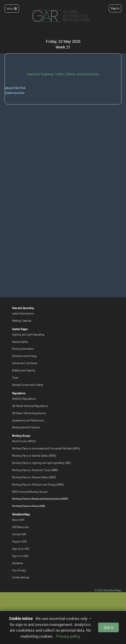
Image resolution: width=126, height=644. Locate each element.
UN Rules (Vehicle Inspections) (29, 413)
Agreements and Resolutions (28, 420)
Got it (108, 627)
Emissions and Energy (24, 356)
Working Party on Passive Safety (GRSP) (34, 477)
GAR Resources (20, 527)
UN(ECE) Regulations (24, 399)
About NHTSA (15, 88)
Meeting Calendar (22, 321)
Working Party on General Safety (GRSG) (34, 456)
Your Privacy (19, 570)
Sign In (115, 8)
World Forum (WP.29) (24, 441)
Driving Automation (23, 349)
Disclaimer (18, 563)
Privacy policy (68, 636)
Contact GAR (19, 534)
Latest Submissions (23, 313)
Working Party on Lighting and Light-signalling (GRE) (42, 463)
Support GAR (19, 541)
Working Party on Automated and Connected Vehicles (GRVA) (46, 448)
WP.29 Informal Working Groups (30, 492)
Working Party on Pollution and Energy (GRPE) (38, 485)
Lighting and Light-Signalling (28, 335)
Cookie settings (21, 577)
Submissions (15, 93)
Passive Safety (20, 342)
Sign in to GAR (20, 556)
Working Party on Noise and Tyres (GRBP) (35, 470)
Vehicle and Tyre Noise (25, 363)
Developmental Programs (26, 427)
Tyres (15, 378)
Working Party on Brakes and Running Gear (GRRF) (40, 499)
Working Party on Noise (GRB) (29, 506)
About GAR (18, 520)
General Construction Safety (28, 385)
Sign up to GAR (21, 549)
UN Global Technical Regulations (30, 406)
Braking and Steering (24, 370)
